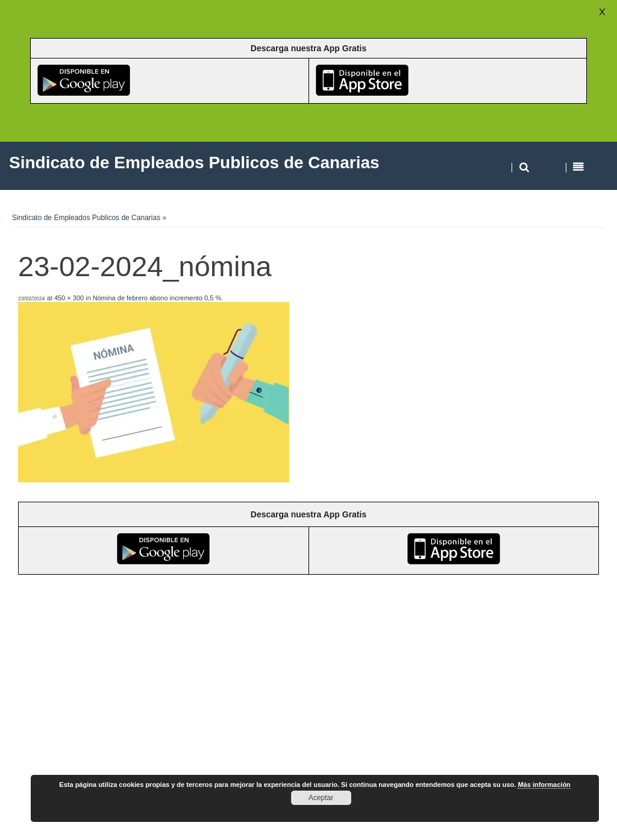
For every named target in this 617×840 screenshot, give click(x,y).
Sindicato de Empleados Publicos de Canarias (86, 218)
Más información (544, 785)
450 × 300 (69, 298)
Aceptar (321, 798)
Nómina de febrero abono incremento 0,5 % (157, 298)
